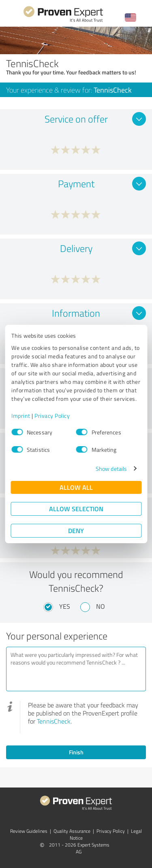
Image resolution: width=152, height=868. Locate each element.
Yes (65, 606)
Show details (111, 469)
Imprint (21, 416)
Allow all (76, 487)
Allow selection (76, 509)
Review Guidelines (29, 831)
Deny (76, 530)
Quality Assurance (72, 831)
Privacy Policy (52, 416)
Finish (76, 752)
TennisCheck (54, 721)
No (101, 606)
